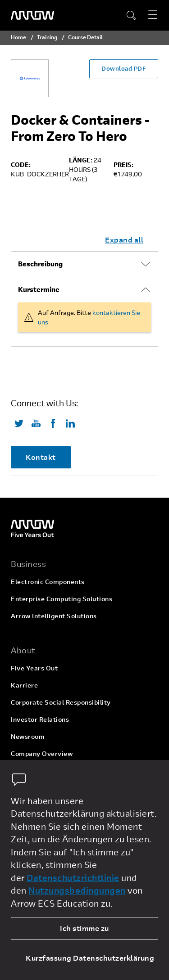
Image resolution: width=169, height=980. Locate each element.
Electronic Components (48, 582)
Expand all (124, 240)
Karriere (24, 685)
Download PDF (124, 68)
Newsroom (28, 736)
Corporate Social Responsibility (61, 702)
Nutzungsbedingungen (77, 890)
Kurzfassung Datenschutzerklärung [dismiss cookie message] (90, 958)
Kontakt (41, 457)
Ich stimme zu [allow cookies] (84, 928)
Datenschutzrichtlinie (73, 878)
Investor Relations (40, 719)
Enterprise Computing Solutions (62, 599)
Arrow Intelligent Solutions (54, 616)
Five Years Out (34, 668)
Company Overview (42, 753)
